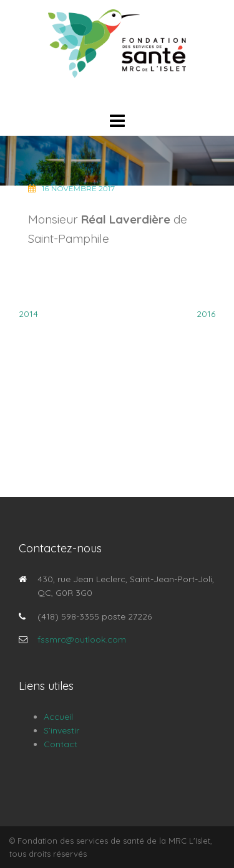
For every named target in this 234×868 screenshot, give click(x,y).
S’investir (61, 730)
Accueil (58, 717)
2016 (206, 314)
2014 (28, 314)
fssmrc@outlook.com (82, 639)
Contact (61, 744)
